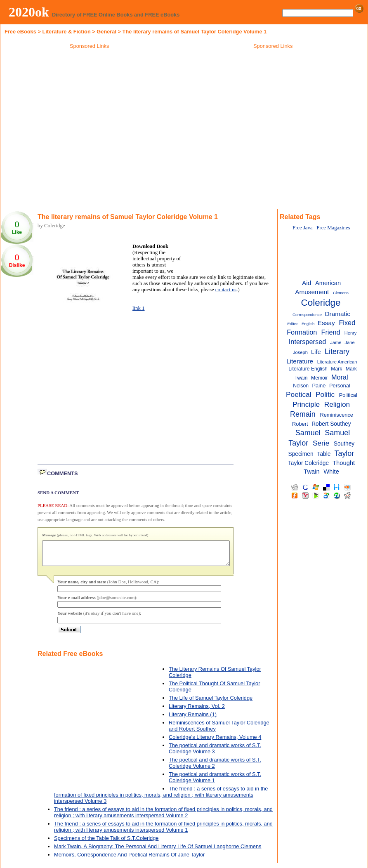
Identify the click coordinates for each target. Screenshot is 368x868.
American (328, 283)
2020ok (29, 12)
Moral (340, 377)
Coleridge (321, 303)
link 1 (139, 308)
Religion (337, 404)
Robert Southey (331, 424)
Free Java (303, 228)
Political (348, 395)
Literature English (308, 369)
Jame (336, 342)
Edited (293, 324)
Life (316, 352)
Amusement (312, 292)
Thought (344, 463)
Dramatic (337, 314)
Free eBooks (20, 32)
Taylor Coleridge (308, 463)
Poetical (299, 394)
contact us (226, 290)
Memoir (320, 378)
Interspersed (307, 342)
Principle (306, 404)
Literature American (337, 362)
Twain (312, 472)
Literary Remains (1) (193, 719)
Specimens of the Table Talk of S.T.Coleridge (106, 843)
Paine (319, 386)
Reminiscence (336, 415)
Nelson (301, 386)
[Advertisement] (273, 111)
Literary (337, 351)
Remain (303, 414)
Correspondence (307, 315)
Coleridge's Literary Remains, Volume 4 (215, 742)
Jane (350, 342)
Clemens (341, 293)
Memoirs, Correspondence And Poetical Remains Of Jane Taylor (129, 860)
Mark (336, 369)
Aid (307, 283)
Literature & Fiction (66, 32)
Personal (340, 386)
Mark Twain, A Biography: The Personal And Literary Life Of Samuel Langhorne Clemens (158, 851)
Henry (351, 333)
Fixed (347, 323)
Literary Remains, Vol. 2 (197, 711)
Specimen (301, 454)
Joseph (300, 352)
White (331, 472)
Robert (300, 424)
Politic (325, 394)
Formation (302, 332)
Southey (344, 444)
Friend (330, 332)
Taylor (344, 453)
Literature (300, 361)
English (308, 324)
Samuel (308, 433)
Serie (321, 443)
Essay (326, 323)
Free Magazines (333, 228)
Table (324, 454)
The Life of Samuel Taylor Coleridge (211, 703)
